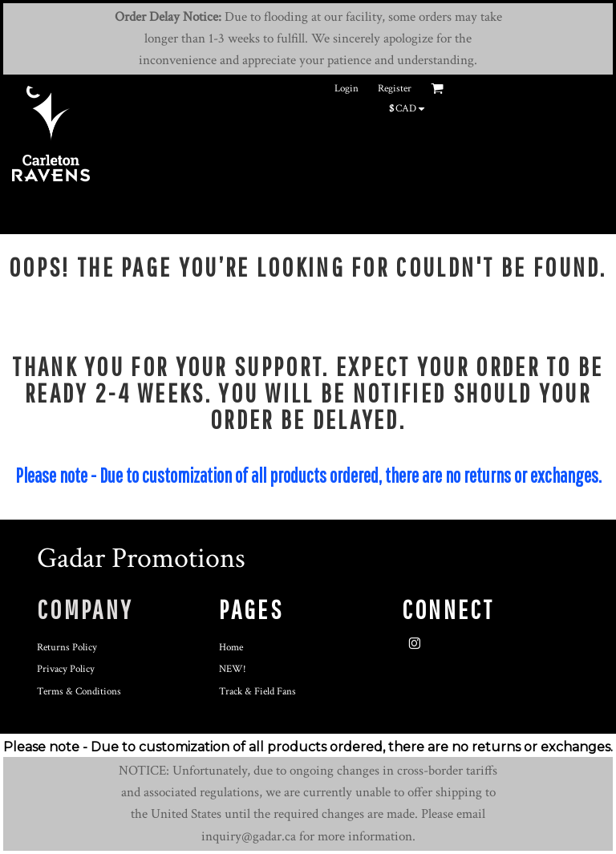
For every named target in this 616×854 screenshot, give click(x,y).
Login (346, 89)
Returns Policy (67, 648)
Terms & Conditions (79, 692)
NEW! (233, 669)
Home (231, 648)
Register (395, 89)
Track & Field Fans (257, 692)
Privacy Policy (66, 669)
